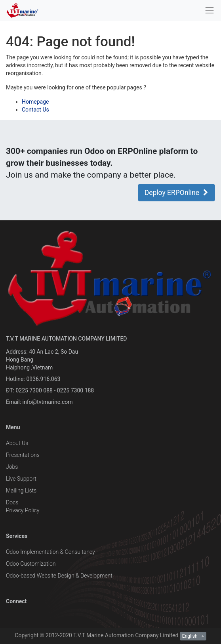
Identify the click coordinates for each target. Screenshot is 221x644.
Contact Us (35, 110)
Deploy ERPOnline (176, 193)
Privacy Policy (23, 510)
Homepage (35, 102)
